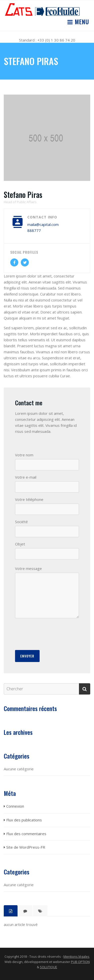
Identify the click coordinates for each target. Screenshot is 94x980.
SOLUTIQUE (49, 967)
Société (21, 522)
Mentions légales (76, 956)
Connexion (15, 806)
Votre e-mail (26, 477)
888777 (34, 230)
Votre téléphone (29, 499)
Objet (20, 544)
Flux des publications (24, 820)
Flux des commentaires (26, 834)
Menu (81, 22)
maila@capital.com (43, 224)
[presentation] (53, 634)
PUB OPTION (80, 962)
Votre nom (24, 455)
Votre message (28, 568)
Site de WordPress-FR (26, 847)
